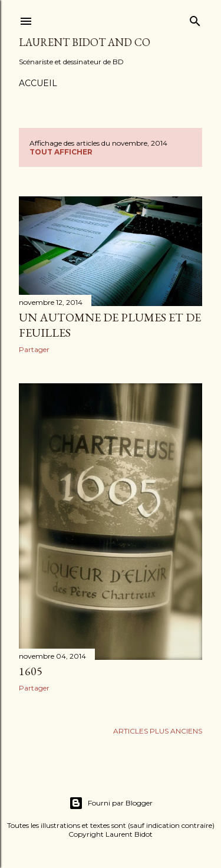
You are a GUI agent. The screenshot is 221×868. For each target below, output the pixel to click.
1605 (31, 671)
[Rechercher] (195, 19)
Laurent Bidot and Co (85, 42)
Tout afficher (61, 152)
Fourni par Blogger (111, 803)
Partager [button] (34, 349)
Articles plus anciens (158, 731)
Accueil (38, 83)
